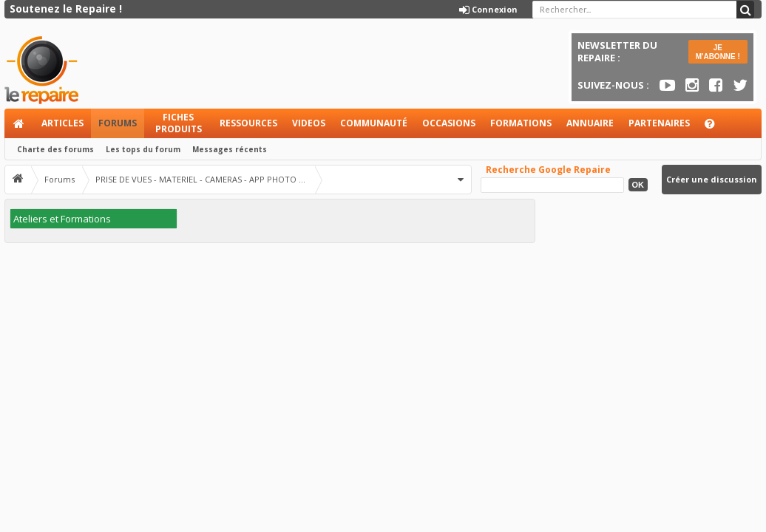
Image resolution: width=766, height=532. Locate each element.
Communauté (374, 123)
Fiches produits (179, 123)
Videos (309, 123)
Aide (716, 127)
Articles (62, 123)
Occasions (449, 123)
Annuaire (590, 123)
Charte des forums (55, 149)
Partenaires (659, 123)
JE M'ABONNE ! (718, 52)
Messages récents (230, 149)
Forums (118, 123)
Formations (521, 123)
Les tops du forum (143, 149)
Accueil (19, 123)
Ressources (248, 123)
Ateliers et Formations (62, 219)
